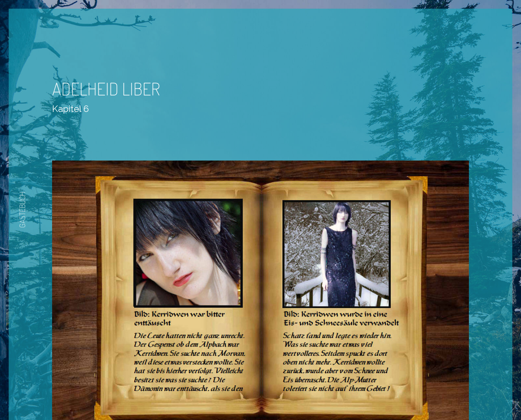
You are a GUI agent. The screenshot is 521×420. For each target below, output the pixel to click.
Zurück (235, 395)
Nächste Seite (285, 395)
